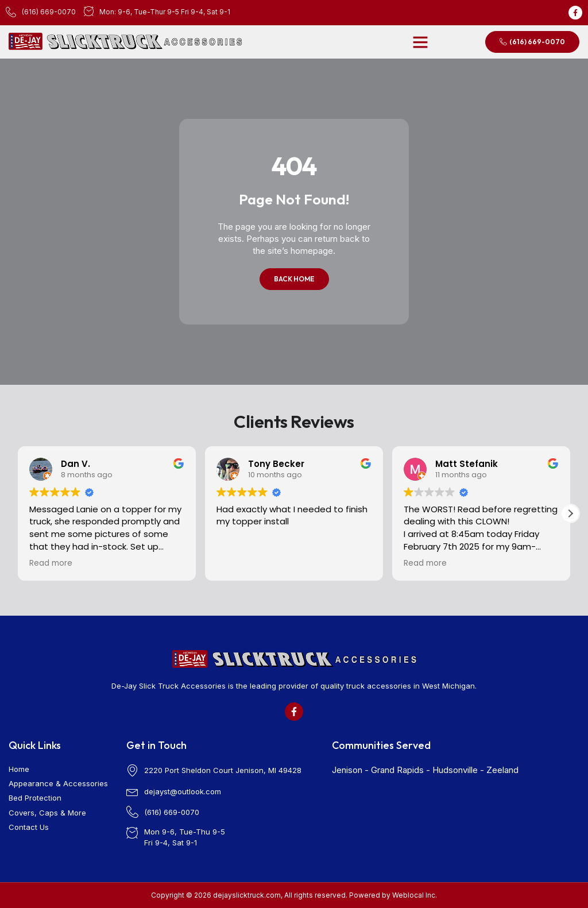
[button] (420, 42)
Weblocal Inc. (415, 895)
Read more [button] (51, 563)
